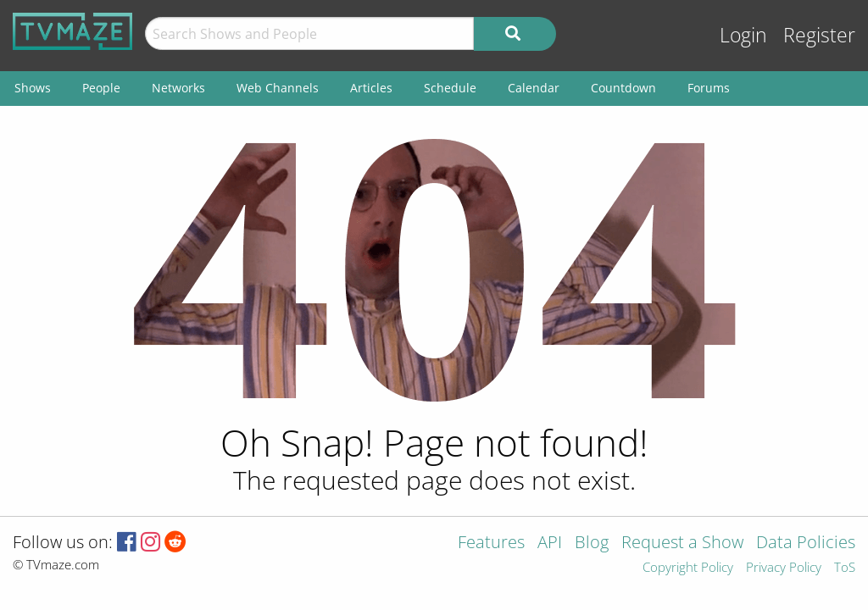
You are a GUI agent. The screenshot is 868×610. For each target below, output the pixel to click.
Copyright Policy (688, 568)
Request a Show (682, 543)
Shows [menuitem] (33, 88)
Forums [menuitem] (709, 88)
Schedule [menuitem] (450, 88)
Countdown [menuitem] (623, 88)
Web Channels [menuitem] (278, 88)
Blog (592, 543)
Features (491, 543)
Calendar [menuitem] (534, 88)
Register (819, 35)
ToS (845, 568)
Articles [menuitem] (371, 88)
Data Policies (806, 543)
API (550, 543)
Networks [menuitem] (178, 88)
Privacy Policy (784, 568)
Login (743, 35)
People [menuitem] (101, 88)
